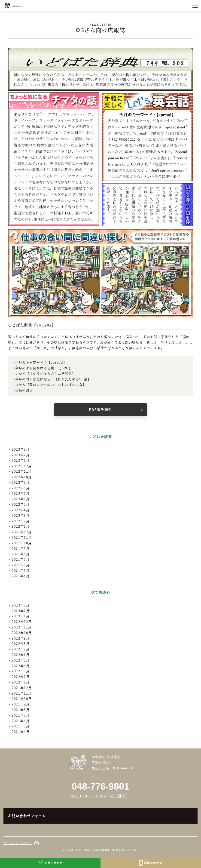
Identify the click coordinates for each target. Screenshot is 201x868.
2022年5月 (21, 504)
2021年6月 (21, 565)
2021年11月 (22, 537)
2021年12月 (22, 532)
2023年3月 (21, 449)
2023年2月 (21, 455)
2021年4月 (21, 576)
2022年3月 (21, 515)
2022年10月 (22, 477)
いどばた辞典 (100, 437)
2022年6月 (21, 499)
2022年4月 (21, 510)
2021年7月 (21, 559)
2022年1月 (21, 526)
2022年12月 (22, 466)
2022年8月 (21, 488)
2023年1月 (21, 460)
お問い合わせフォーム (27, 816)
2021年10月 (22, 543)
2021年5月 (21, 570)
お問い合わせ (50, 863)
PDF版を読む (100, 409)
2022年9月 (21, 482)
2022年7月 (21, 493)
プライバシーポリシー (18, 843)
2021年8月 (21, 554)
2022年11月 (22, 471)
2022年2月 (21, 521)
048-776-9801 (100, 786)
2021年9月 (21, 548)
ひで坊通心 (100, 592)
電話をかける (151, 863)
